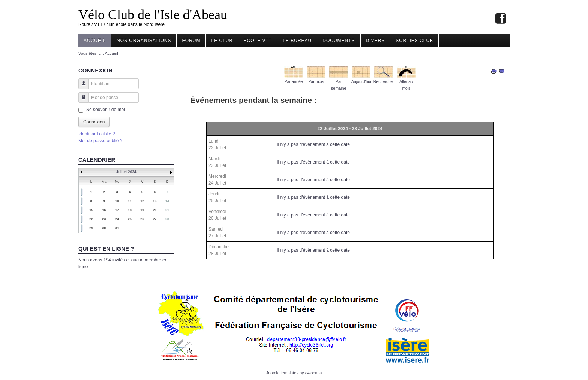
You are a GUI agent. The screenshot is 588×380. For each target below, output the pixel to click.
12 (142, 201)
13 (155, 201)
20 (155, 210)
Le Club (222, 41)
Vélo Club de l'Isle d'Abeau (153, 15)
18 (130, 210)
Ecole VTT (258, 41)
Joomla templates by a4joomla (294, 373)
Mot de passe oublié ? (100, 141)
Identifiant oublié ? (97, 134)
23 (104, 219)
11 (130, 201)
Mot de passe (81, 101)
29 (91, 228)
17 (117, 210)
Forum (191, 41)
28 (167, 219)
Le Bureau (297, 41)
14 (167, 201)
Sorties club (414, 41)
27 (155, 219)
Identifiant (81, 87)
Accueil (95, 41)
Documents (339, 41)
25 (130, 219)
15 (91, 210)
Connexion (94, 122)
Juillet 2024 (126, 172)
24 (117, 219)
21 (167, 210)
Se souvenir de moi (106, 110)
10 (117, 201)
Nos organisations (144, 41)
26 (142, 219)
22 (91, 219)
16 (104, 210)
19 (142, 210)
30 (104, 228)
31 (117, 228)
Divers (376, 41)
